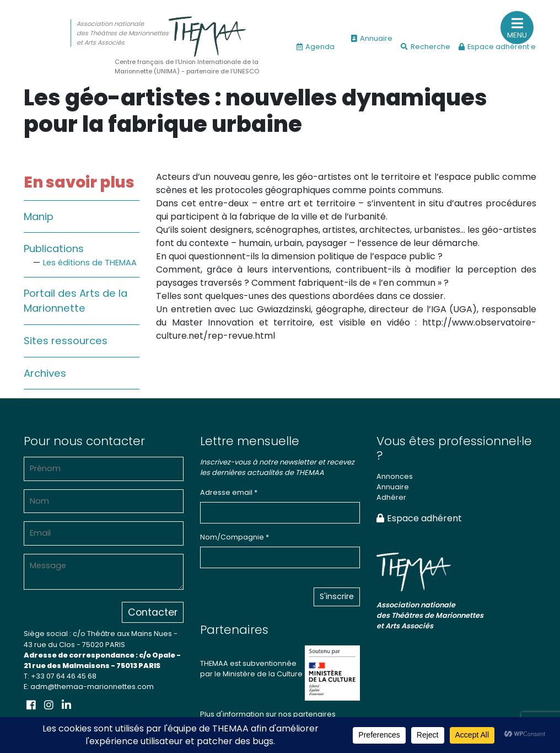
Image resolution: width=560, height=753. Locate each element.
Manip (39, 217)
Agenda (316, 47)
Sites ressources (66, 341)
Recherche (426, 47)
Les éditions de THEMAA (90, 263)
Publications (54, 249)
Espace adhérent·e (497, 47)
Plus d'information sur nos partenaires (268, 714)
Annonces (395, 476)
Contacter (153, 612)
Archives (45, 373)
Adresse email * (229, 492)
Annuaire (372, 38)
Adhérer (391, 497)
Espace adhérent (419, 518)
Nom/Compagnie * (235, 537)
